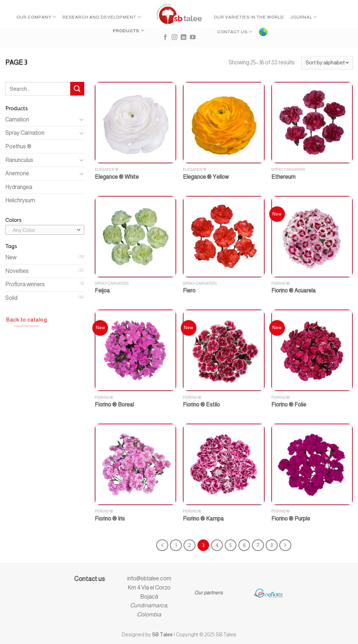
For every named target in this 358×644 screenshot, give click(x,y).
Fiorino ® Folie (289, 405)
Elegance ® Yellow (206, 177)
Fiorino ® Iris (110, 519)
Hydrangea (19, 187)
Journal (304, 17)
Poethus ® (18, 146)
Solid (11, 298)
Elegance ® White (117, 177)
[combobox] (45, 230)
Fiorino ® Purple (291, 519)
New (11, 257)
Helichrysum (20, 200)
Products (128, 31)
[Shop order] (327, 63)
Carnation (17, 119)
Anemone (17, 173)
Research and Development (102, 17)
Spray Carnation (25, 133)
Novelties (17, 271)
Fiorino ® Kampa (203, 519)
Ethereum (283, 177)
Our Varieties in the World (249, 17)
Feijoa (102, 291)
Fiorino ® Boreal (114, 405)
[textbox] (43, 230)
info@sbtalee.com (149, 578)
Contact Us (235, 32)
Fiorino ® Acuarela (293, 291)
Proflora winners (25, 284)
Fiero (189, 291)
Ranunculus (19, 160)
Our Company (36, 17)
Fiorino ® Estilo (201, 405)
